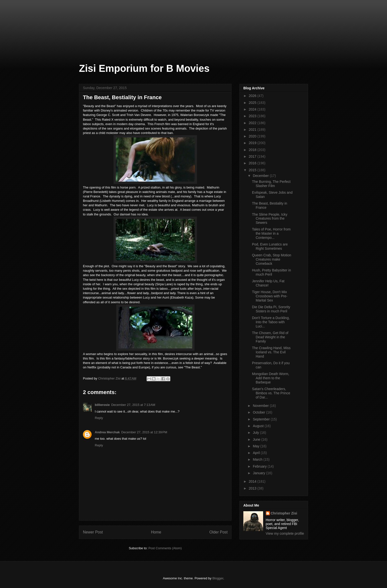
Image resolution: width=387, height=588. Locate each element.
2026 (253, 96)
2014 (253, 481)
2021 (253, 130)
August (259, 426)
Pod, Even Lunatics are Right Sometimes (270, 246)
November (261, 406)
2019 (253, 143)
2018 (253, 150)
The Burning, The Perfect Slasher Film (271, 184)
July (256, 433)
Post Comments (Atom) (165, 548)
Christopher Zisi (284, 513)
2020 (253, 136)
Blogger (218, 578)
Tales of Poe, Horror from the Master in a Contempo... (271, 233)
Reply (99, 418)
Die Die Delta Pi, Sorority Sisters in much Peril (271, 309)
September (262, 419)
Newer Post (93, 532)
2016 (253, 163)
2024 (253, 109)
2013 (253, 488)
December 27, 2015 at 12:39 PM (144, 432)
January (259, 473)
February (260, 466)
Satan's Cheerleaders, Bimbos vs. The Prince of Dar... (271, 393)
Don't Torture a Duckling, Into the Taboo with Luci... (271, 322)
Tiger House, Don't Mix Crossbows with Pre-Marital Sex (270, 296)
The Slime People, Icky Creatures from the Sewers (270, 219)
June (257, 439)
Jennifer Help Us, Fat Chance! (268, 283)
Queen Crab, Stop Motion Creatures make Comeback (272, 259)
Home (156, 532)
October (259, 412)
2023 (253, 116)
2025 (253, 103)
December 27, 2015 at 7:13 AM (133, 405)
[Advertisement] (25, 25)
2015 (253, 170)
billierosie (102, 405)
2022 (253, 123)
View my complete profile (285, 533)
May (256, 446)
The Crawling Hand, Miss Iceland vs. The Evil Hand (271, 352)
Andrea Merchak (107, 432)
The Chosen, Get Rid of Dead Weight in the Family (270, 337)
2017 (253, 156)
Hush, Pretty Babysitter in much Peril (271, 272)
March (258, 459)
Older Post (218, 532)
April (257, 453)
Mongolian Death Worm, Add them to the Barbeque (271, 378)
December (261, 176)
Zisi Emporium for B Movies (144, 68)
